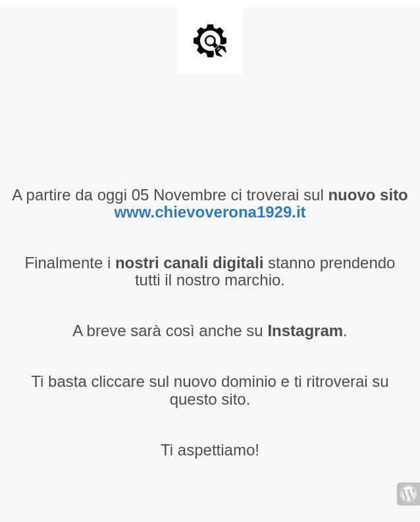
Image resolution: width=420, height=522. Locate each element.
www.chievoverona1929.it (210, 212)
